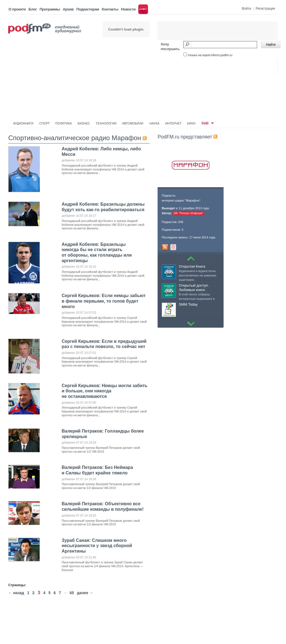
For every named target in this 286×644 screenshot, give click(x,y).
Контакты (110, 9)
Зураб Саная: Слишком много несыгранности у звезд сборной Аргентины (97, 546)
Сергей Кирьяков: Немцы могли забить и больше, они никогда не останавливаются (105, 391)
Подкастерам (88, 9)
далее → (85, 593)
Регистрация (265, 9)
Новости (128, 9)
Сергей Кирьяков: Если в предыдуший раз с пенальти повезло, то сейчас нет (104, 344)
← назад (16, 593)
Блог (33, 9)
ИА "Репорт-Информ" (189, 213)
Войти (246, 9)
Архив (68, 9)
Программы (50, 9)
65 (72, 593)
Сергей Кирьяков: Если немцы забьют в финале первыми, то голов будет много (104, 301)
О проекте (17, 9)
